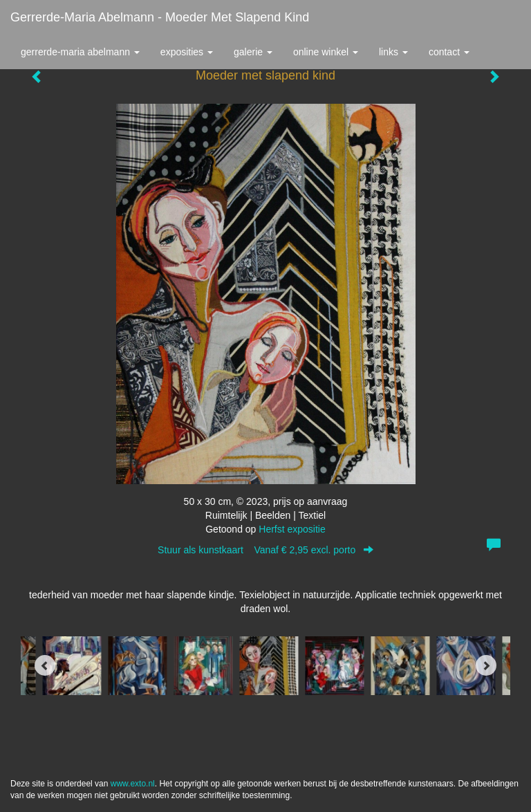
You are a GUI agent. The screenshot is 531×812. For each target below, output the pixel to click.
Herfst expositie (292, 529)
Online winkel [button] (326, 52)
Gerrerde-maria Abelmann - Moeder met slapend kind (160, 17)
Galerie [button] (253, 52)
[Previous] (45, 665)
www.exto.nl (133, 784)
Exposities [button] (187, 52)
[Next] (486, 665)
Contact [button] (449, 52)
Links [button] (393, 52)
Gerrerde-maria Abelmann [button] (80, 52)
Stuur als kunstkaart (265, 550)
